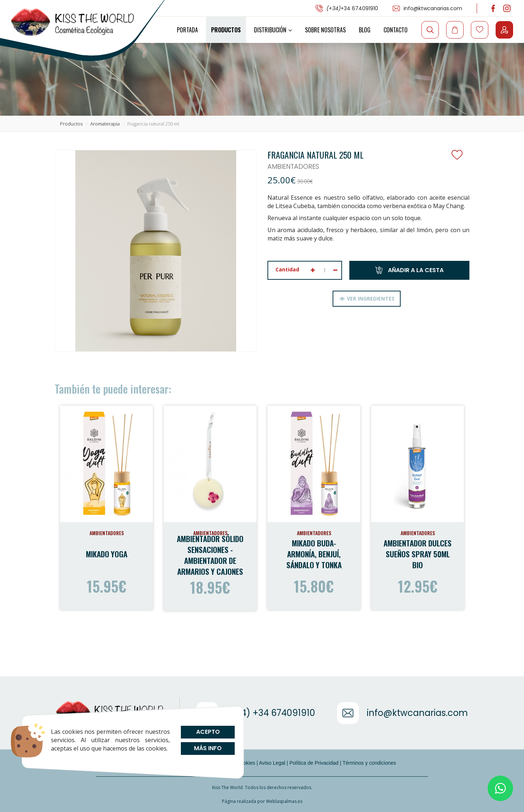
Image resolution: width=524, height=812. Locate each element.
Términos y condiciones (369, 763)
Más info (208, 748)
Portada (187, 30)
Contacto (396, 30)
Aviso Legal (272, 763)
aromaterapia (105, 124)
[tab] (367, 299)
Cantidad (287, 269)
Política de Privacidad (314, 763)
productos (71, 124)
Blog (365, 30)
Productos (226, 30)
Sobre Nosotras (325, 30)
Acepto (208, 732)
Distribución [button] (273, 30)
